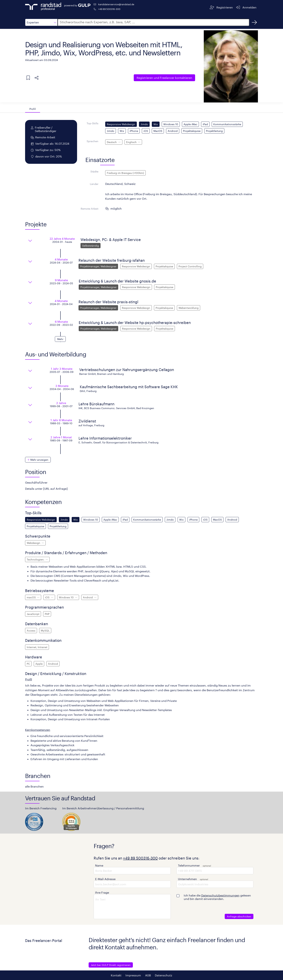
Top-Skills (92, 123)
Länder (94, 184)
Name (99, 865)
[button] (41, 22)
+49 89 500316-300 (109, 9)
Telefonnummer (189, 865)
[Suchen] (254, 22)
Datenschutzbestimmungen (220, 895)
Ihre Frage (102, 892)
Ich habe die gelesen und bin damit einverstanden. (217, 897)
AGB (148, 975)
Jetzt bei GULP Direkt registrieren (111, 965)
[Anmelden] (246, 7)
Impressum (133, 975)
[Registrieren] (221, 7)
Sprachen (92, 141)
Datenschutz (164, 975)
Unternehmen (187, 879)
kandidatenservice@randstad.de (116, 4)
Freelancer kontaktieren (164, 78)
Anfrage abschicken (239, 916)
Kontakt (116, 975)
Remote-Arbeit (90, 209)
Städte (94, 171)
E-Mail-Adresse (105, 879)
